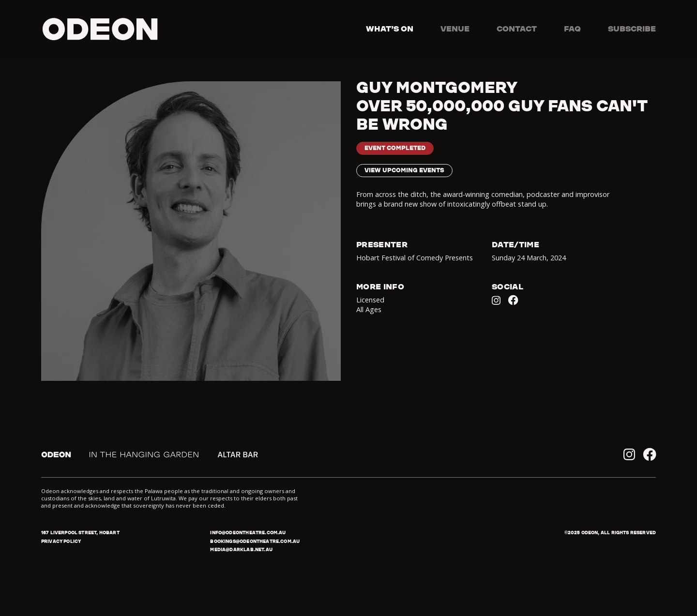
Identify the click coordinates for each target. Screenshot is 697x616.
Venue (455, 29)
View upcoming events (404, 170)
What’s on (390, 29)
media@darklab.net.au (241, 549)
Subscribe (632, 29)
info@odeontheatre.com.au (248, 533)
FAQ (572, 29)
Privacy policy (61, 541)
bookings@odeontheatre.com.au (255, 541)
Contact (517, 29)
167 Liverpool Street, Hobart (80, 533)
